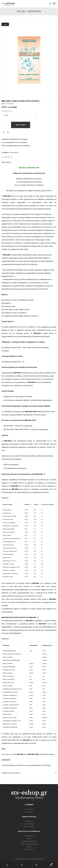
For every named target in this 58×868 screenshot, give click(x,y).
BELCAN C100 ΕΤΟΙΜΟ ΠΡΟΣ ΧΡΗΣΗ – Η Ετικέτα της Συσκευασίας (26, 429)
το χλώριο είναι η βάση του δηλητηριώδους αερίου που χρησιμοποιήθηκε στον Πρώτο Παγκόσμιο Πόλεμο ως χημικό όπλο (28, 218)
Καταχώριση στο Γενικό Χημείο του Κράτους (18, 397)
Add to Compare (8, 132)
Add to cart (21, 125)
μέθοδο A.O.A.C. (19, 483)
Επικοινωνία (29, 812)
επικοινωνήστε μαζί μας (47, 754)
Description (6, 162)
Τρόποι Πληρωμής (29, 824)
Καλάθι (29, 839)
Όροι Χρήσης (29, 821)
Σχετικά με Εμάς (29, 809)
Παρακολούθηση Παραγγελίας (29, 844)
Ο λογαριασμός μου (29, 836)
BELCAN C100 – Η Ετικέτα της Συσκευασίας (18, 426)
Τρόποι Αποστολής (29, 827)
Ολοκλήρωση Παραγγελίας (29, 841)
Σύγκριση (29, 847)
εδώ (46, 289)
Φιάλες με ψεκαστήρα (7, 111)
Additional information (11, 773)
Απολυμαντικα (14, 152)
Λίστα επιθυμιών (29, 849)
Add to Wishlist (4, 132)
